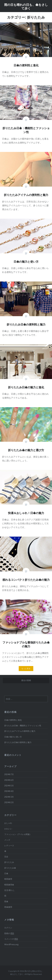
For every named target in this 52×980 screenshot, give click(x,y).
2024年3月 (9, 797)
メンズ (7, 840)
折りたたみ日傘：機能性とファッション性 (23, 725)
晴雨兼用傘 (9, 885)
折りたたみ (9, 862)
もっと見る (26, 668)
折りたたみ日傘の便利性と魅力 (18, 742)
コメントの (11, 939)
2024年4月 (9, 791)
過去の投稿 (26, 680)
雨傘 (6, 901)
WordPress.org (11, 944)
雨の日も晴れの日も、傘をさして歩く (26, 6)
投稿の (9, 933)
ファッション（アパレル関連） (18, 834)
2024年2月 (9, 802)
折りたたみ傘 (10, 868)
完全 (6, 857)
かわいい (8, 829)
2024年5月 (9, 786)
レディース (9, 845)
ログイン (8, 928)
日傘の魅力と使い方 (13, 737)
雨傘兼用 (8, 907)
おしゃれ (8, 823)
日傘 (6, 873)
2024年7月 (9, 774)
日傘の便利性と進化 (13, 720)
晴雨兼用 (8, 879)
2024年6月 (9, 780)
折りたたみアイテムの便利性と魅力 (20, 731)
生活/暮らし (9, 890)
